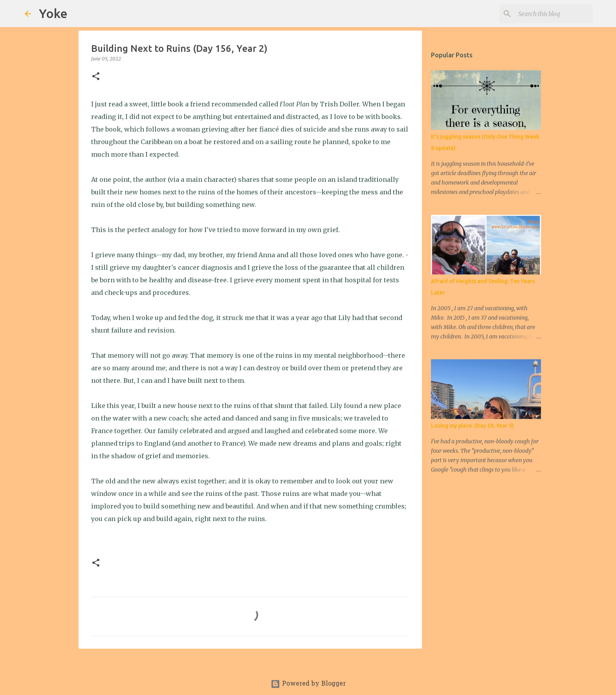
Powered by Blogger (308, 684)
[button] (96, 77)
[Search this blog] (552, 14)
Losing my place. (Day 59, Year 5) (472, 426)
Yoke (53, 13)
